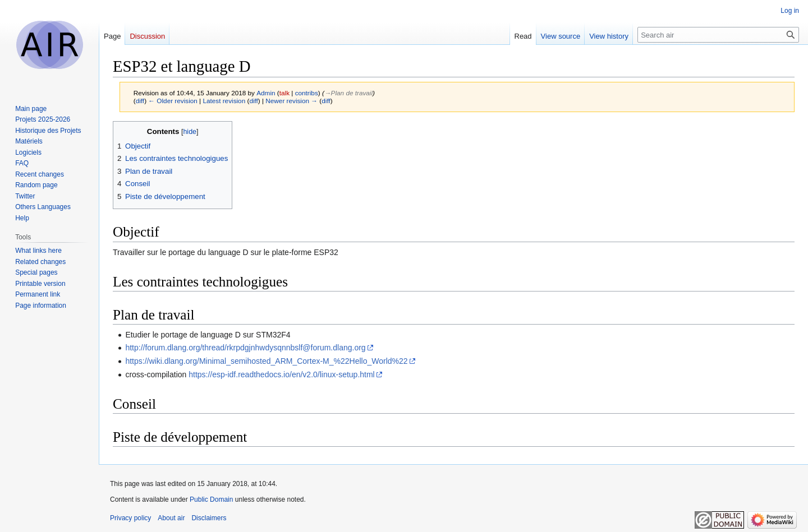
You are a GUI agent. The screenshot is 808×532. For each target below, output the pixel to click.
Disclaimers (209, 518)
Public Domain (211, 499)
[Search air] (718, 35)
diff (140, 101)
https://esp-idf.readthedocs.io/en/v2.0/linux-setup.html (282, 374)
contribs (307, 93)
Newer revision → (291, 101)
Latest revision (224, 101)
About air (171, 518)
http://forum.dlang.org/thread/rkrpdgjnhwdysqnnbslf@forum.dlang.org (245, 348)
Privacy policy (130, 518)
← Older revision (173, 101)
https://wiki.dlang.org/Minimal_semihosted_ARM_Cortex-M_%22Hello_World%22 (266, 361)
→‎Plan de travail (348, 93)
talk (284, 93)
